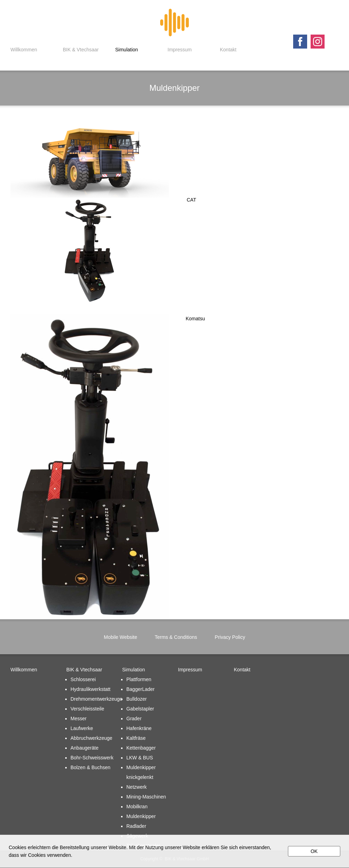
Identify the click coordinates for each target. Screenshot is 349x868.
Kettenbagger (141, 748)
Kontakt (228, 50)
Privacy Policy (230, 637)
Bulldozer (136, 699)
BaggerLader (140, 689)
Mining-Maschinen (146, 797)
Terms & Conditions (176, 637)
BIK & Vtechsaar (81, 50)
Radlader (136, 826)
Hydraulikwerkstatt (90, 689)
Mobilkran (137, 807)
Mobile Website (121, 637)
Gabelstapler (140, 709)
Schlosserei (83, 679)
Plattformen (139, 679)
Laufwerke (82, 728)
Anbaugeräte (84, 748)
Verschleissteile (87, 709)
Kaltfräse (136, 738)
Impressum (180, 50)
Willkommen (24, 50)
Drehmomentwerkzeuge (96, 699)
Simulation (127, 50)
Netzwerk (136, 787)
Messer (79, 719)
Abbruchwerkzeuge (91, 738)
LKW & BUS (140, 758)
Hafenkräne (139, 728)
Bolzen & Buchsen (90, 767)
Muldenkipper (141, 816)
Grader (134, 719)
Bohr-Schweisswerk (92, 758)
